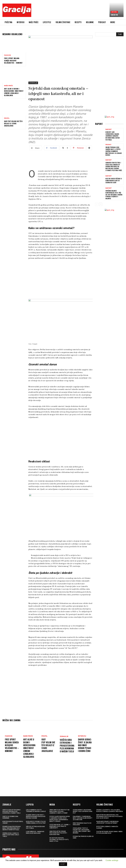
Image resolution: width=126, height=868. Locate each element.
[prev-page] (97, 204)
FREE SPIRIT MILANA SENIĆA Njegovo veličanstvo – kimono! (13, 60)
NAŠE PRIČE (8, 86)
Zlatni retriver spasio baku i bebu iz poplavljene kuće (109, 833)
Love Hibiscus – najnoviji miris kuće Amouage (35, 833)
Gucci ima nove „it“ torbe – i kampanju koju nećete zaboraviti (60, 827)
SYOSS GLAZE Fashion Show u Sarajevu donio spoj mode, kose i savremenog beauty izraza (60, 820)
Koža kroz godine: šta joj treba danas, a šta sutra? (36, 823)
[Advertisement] (78, 11)
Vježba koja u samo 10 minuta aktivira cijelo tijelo (11, 836)
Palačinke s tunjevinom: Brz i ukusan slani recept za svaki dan (83, 819)
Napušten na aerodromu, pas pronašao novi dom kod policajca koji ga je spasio (109, 817)
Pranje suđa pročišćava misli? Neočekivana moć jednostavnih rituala (12, 829)
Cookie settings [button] (112, 860)
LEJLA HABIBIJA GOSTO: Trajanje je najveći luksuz (36, 811)
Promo (108, 145)
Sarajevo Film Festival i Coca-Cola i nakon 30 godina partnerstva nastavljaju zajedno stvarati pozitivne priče (114, 166)
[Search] (120, 34)
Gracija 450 (114, 15)
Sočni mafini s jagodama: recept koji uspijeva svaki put (83, 812)
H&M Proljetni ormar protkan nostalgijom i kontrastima (58, 834)
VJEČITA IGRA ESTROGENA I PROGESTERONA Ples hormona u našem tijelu (67, 747)
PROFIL (7, 118)
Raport (109, 129)
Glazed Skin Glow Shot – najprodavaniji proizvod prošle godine (36, 817)
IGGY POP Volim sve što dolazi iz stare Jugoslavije (13, 123)
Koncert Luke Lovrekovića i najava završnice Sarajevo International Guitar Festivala (113, 136)
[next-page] (101, 204)
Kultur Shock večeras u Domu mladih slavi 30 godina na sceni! (114, 180)
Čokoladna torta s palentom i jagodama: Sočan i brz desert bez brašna (82, 831)
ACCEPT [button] (63, 864)
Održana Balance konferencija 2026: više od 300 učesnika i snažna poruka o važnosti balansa (114, 194)
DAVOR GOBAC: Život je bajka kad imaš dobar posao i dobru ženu (85, 748)
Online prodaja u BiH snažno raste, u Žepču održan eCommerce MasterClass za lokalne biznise (114, 151)
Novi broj (114, 12)
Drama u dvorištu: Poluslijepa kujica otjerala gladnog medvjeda (110, 811)
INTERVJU (82, 737)
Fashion (7, 55)
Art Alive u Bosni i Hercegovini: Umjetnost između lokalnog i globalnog (14, 92)
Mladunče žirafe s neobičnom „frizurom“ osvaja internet (107, 823)
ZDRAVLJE (33, 83)
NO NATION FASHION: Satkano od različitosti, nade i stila (59, 840)
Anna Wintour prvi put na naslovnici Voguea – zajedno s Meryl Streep (59, 812)
